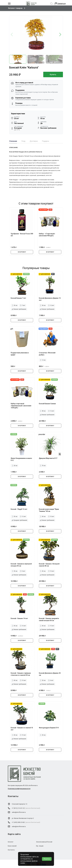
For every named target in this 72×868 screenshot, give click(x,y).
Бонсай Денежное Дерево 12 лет (50, 299)
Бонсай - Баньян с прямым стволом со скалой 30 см (21, 674)
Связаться (61, 4)
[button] (60, 35)
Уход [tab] (23, 141)
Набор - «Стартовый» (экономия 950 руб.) (47, 235)
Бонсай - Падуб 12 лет (19, 509)
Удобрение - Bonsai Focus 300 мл (21, 235)
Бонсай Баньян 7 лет (19, 298)
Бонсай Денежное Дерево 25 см (50, 674)
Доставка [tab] (34, 141)
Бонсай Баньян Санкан (48, 404)
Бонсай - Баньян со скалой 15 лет (21, 729)
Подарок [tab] (46, 141)
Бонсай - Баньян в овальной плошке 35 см (21, 565)
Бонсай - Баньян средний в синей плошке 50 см (49, 619)
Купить (53, 75)
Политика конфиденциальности (19, 789)
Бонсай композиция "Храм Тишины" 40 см (49, 510)
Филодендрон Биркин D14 (49, 728)
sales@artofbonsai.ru (19, 812)
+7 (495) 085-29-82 (18, 822)
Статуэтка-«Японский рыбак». (47, 354)
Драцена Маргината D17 (48, 458)
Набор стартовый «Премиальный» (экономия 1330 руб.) (21, 405)
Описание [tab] (13, 141)
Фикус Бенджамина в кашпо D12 (22, 459)
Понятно (47, 859)
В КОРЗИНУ (22, 252)
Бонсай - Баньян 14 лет (20, 618)
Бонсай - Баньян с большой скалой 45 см (49, 565)
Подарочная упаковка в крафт (20, 354)
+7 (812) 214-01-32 (18, 808)
